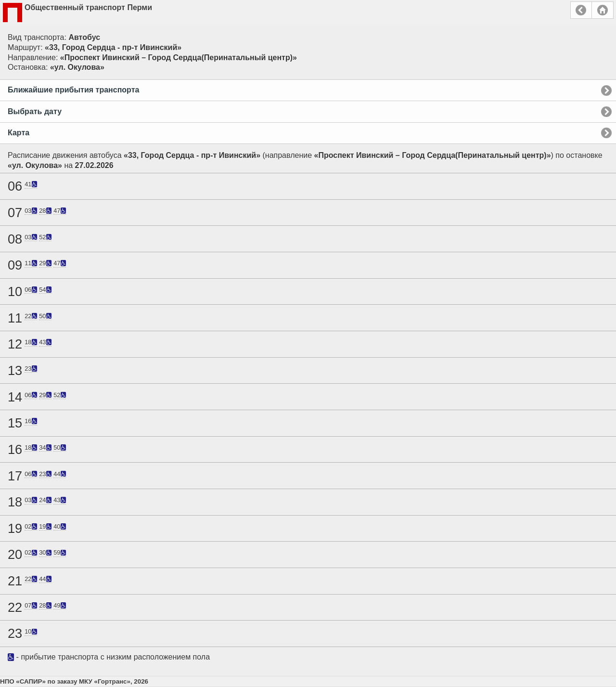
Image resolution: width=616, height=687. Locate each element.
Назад (581, 10)
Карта (19, 133)
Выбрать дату (35, 111)
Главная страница (603, 10)
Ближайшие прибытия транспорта (73, 90)
